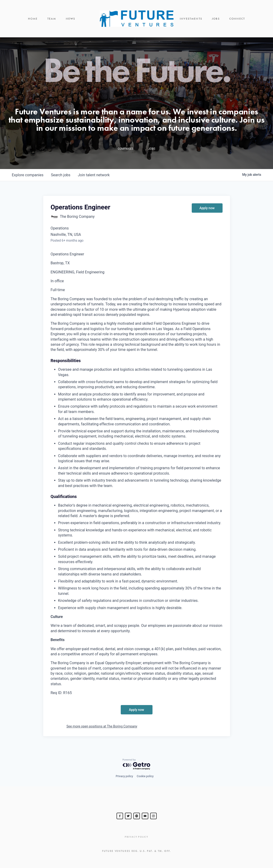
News (71, 19)
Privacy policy (124, 776)
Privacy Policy (136, 837)
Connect (237, 19)
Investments (191, 19)
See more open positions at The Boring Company (102, 726)
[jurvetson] (137, 816)
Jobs (216, 19)
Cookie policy (145, 776)
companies (28, 175)
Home (33, 19)
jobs (61, 175)
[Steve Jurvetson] (120, 816)
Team (52, 19)
